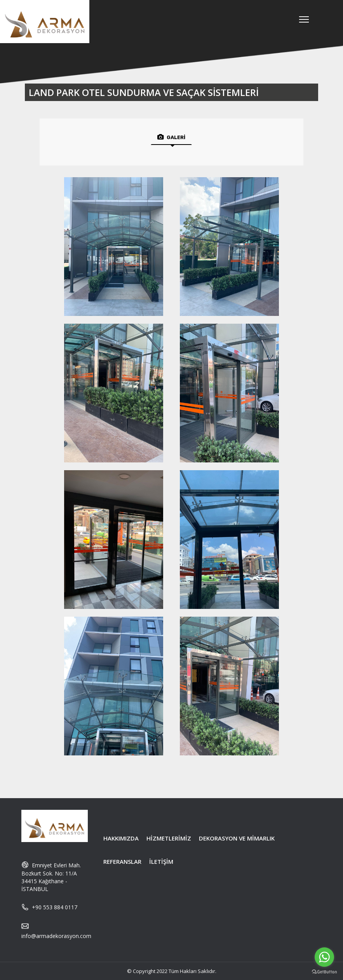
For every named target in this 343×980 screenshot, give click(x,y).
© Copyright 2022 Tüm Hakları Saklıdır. (172, 971)
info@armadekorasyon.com (56, 936)
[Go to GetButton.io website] (324, 972)
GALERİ (171, 137)
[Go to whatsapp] (324, 957)
